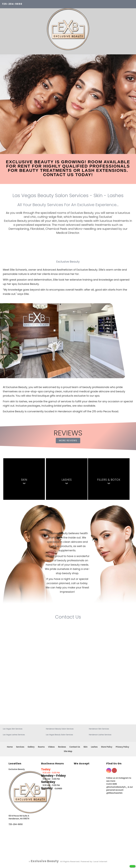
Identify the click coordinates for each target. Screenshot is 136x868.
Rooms (41, 747)
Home (10, 747)
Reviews (62, 747)
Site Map (68, 751)
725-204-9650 (12, 4)
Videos (51, 747)
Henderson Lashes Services (100, 735)
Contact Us (75, 747)
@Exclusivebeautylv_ (117, 787)
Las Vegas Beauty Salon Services (59, 735)
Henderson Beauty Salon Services (60, 729)
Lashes (94, 747)
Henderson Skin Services (99, 729)
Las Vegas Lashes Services (14, 735)
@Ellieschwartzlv (114, 793)
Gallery (31, 747)
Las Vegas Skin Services (13, 729)
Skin (86, 747)
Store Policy (107, 747)
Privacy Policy (122, 747)
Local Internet (100, 862)
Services (20, 747)
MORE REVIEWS (68, 440)
